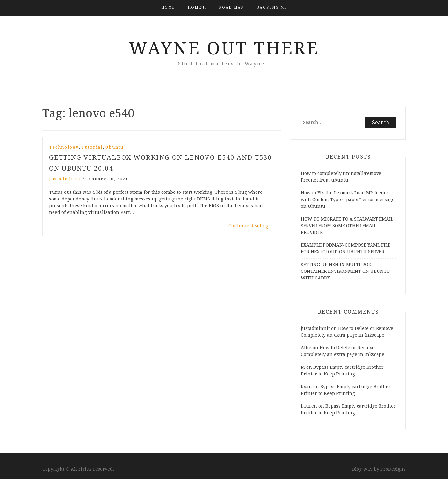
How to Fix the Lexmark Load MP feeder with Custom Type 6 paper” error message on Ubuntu (348, 200)
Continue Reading (252, 226)
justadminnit (65, 179)
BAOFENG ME (272, 7)
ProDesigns (393, 469)
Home (168, 7)
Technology (64, 147)
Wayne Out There (224, 48)
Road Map (231, 7)
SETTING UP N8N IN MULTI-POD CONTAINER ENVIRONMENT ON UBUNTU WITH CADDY (345, 271)
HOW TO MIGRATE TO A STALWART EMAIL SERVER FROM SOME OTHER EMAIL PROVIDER (347, 226)
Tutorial (92, 147)
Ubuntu (114, 147)
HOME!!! (197, 7)
